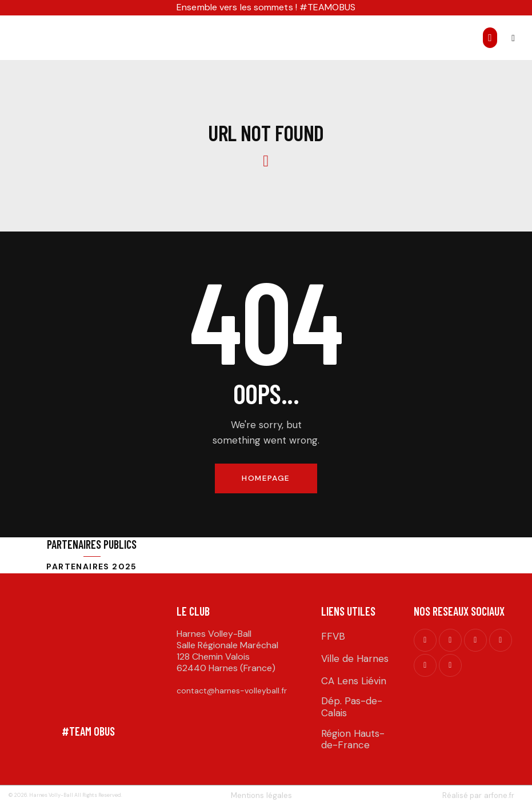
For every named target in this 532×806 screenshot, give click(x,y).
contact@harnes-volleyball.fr (232, 691)
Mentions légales (262, 795)
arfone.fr (498, 795)
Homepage (266, 478)
